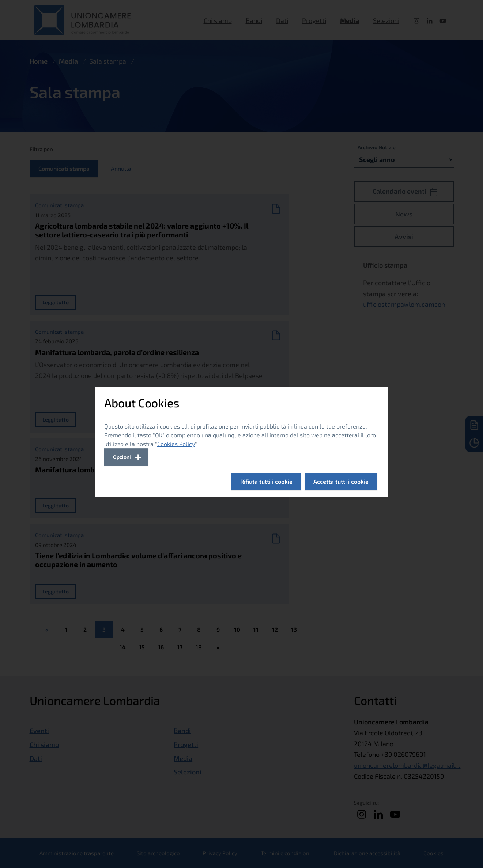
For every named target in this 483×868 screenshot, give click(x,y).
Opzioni (122, 457)
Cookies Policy (176, 444)
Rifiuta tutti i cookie (266, 481)
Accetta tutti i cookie (341, 481)
